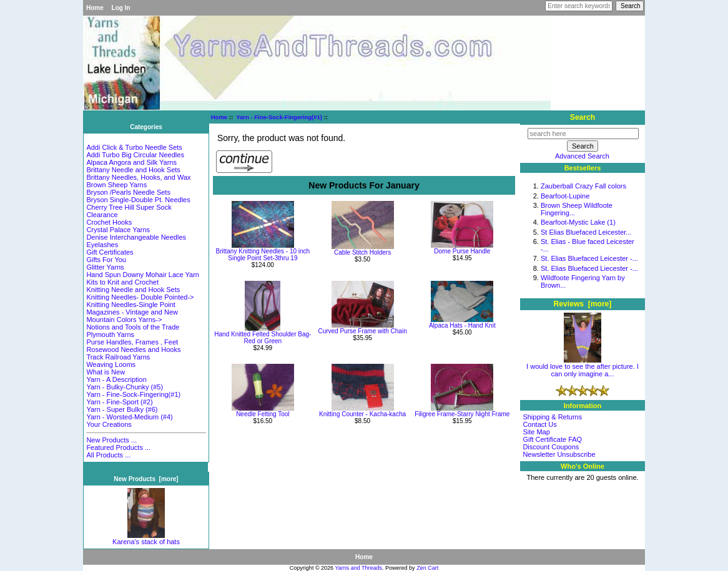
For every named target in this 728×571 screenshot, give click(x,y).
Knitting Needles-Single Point (130, 305)
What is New (106, 372)
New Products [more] (146, 479)
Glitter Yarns (105, 267)
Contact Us (539, 424)
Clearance (102, 215)
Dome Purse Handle (462, 251)
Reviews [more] (583, 304)
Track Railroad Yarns (118, 357)
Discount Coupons (551, 447)
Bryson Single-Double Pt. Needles (138, 200)
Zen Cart (427, 568)
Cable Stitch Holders (362, 252)
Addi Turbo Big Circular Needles (135, 155)
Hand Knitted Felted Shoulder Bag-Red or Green (263, 338)
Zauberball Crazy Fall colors (583, 186)
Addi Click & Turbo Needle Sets (134, 147)
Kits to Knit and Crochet (122, 282)
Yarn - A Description (116, 379)
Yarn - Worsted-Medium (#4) (129, 417)
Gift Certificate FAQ (552, 439)
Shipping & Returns (552, 417)
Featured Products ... (118, 447)
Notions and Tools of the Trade (133, 327)
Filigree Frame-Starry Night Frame (462, 414)
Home (95, 8)
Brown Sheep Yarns (116, 185)
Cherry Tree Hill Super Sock (129, 207)
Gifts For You (106, 260)
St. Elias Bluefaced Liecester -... (589, 268)
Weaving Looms (111, 364)
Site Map (536, 432)
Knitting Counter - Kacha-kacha (362, 414)
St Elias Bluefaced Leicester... (586, 232)
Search (583, 117)
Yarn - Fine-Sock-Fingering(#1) (279, 117)
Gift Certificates (110, 252)
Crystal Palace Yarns (118, 230)
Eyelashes (102, 245)
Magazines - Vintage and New (132, 312)
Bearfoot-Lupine (565, 196)
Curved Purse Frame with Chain (362, 331)
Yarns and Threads (358, 568)
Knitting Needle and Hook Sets (133, 290)
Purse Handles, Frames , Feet (132, 342)
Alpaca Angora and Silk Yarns (131, 162)
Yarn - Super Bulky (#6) (122, 409)
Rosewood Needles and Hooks (133, 349)
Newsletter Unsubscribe (559, 454)
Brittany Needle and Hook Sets (133, 170)
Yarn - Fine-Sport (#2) (119, 402)
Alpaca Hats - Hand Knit (462, 325)
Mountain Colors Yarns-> (124, 320)
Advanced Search (582, 156)
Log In (121, 8)
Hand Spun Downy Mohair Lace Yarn (143, 275)
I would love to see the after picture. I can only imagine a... (583, 367)
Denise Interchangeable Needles (136, 237)
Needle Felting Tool (263, 414)
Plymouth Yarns (110, 334)
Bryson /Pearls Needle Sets (128, 192)
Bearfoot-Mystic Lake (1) (578, 222)
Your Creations (109, 424)
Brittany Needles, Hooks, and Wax (138, 177)
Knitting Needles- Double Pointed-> (140, 297)
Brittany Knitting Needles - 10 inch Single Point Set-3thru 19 (263, 255)
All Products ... (108, 455)
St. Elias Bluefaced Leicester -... (589, 258)
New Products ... (111, 440)
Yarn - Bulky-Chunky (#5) (125, 387)
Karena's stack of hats (146, 539)
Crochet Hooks (109, 222)
